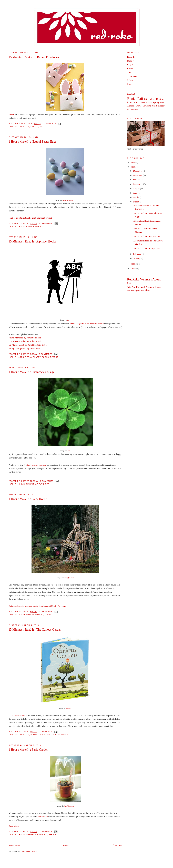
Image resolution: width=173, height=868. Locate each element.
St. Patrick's (42, 484)
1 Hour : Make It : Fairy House (28, 499)
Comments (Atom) (29, 851)
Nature (39, 615)
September (138, 184)
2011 (133, 163)
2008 (133, 268)
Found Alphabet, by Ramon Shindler (25, 338)
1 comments (46, 224)
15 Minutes (23, 127)
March (136, 202)
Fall (140, 99)
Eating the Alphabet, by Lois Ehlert (24, 348)
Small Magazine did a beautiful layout (87, 324)
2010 (133, 167)
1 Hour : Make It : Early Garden (28, 750)
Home (66, 845)
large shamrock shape (37, 465)
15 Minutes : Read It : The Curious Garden (35, 630)
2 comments (46, 732)
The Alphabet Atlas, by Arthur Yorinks (26, 341)
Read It (54, 357)
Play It (130, 65)
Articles (130, 109)
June (135, 193)
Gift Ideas (150, 99)
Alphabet (35, 357)
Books (45, 357)
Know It (131, 57)
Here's (11, 114)
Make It (44, 127)
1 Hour (21, 226)
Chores (139, 106)
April (136, 197)
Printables (133, 102)
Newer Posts (14, 845)
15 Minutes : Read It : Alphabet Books (32, 241)
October (137, 180)
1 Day (130, 84)
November (138, 175)
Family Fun (43, 817)
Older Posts (117, 845)
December (138, 171)
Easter (34, 127)
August (137, 188)
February (137, 254)
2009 (133, 264)
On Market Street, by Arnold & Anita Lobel (28, 345)
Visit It (130, 72)
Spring (48, 615)
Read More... (14, 826)
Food (162, 103)
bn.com (69, 708)
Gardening (45, 735)
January (137, 258)
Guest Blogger (158, 106)
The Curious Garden (18, 715)
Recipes (160, 99)
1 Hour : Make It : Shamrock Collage (32, 372)
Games (142, 103)
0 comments (50, 124)
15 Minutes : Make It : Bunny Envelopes (34, 57)
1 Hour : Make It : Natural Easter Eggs (33, 142)
